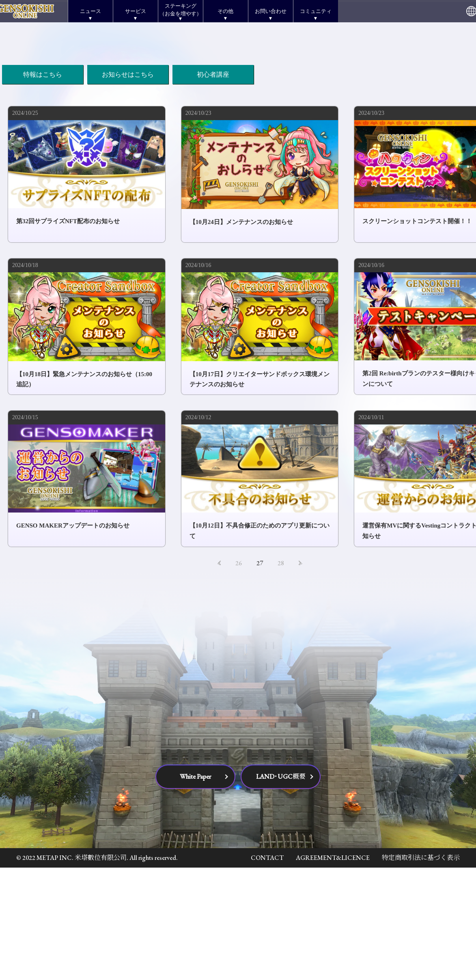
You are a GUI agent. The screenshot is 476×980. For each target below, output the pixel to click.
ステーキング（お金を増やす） (181, 10)
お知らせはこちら (128, 187)
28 (281, 675)
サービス (136, 11)
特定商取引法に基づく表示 (421, 970)
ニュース (90, 11)
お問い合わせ (271, 11)
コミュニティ (316, 11)
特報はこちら (43, 187)
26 (239, 675)
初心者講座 (213, 187)
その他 (225, 11)
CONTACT (267, 970)
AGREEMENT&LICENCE (333, 970)
